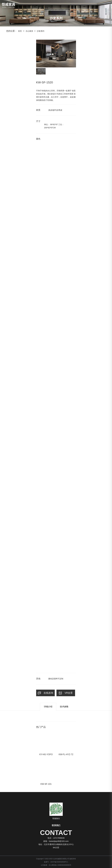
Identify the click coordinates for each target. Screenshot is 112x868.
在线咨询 (45, 693)
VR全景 (66, 693)
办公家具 (29, 31)
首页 (20, 31)
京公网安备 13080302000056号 (60, 865)
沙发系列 (41, 31)
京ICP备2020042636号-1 (59, 862)
